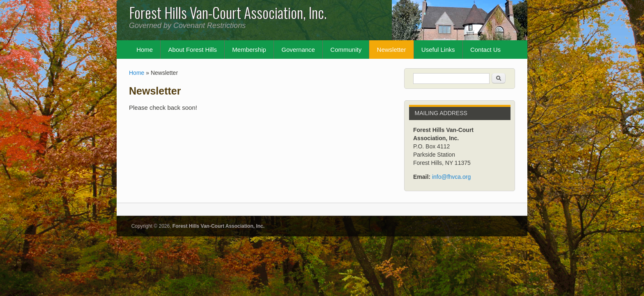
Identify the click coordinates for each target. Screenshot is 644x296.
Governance (298, 50)
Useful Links (438, 50)
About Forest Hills (193, 50)
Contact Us (485, 50)
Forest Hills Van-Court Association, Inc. (218, 226)
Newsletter (392, 50)
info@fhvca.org (451, 177)
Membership (249, 50)
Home (145, 50)
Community (346, 50)
